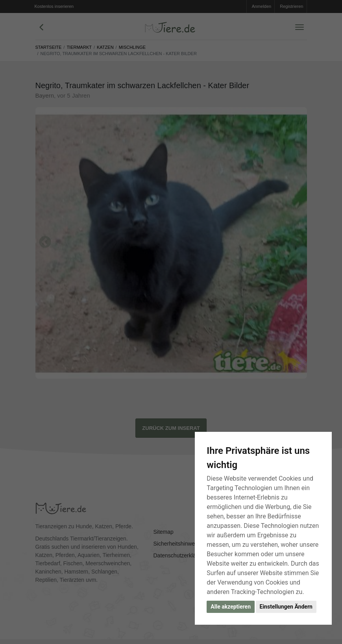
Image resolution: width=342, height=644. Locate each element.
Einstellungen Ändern (286, 607)
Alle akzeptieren (231, 607)
